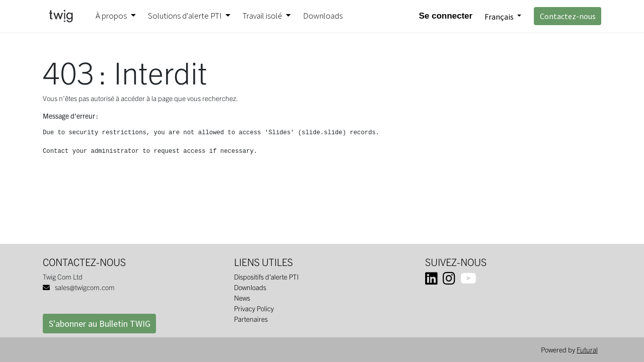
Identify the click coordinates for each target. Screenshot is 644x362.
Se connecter (446, 16)
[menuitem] (323, 16)
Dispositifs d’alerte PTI (266, 277)
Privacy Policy (254, 308)
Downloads (250, 287)
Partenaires (251, 319)
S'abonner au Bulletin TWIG (100, 324)
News (242, 298)
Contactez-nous (568, 16)
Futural (587, 349)
